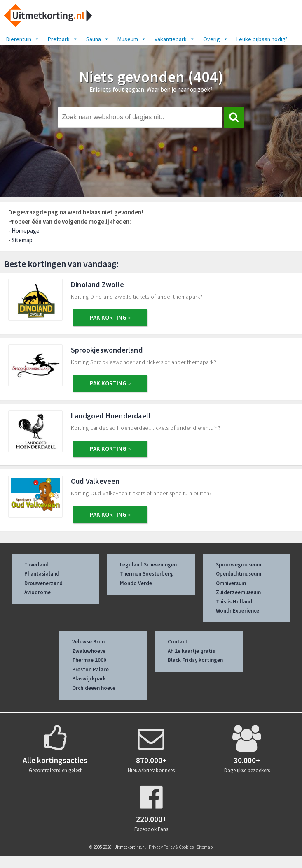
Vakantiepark (175, 39)
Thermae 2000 (89, 660)
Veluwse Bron (88, 642)
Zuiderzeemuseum (238, 592)
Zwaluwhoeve (89, 651)
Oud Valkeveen (95, 481)
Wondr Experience (238, 611)
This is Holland (234, 602)
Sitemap (22, 240)
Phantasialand (42, 574)
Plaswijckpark (89, 679)
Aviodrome (37, 592)
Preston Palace (90, 670)
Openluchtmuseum (239, 574)
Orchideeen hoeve (94, 688)
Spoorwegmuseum (239, 565)
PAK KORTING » (110, 317)
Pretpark (63, 39)
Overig (216, 39)
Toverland (36, 565)
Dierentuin (23, 39)
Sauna (98, 39)
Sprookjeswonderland (107, 350)
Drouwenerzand (43, 583)
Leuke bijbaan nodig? (262, 39)
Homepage (26, 231)
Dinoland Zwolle (97, 284)
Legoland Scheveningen (148, 565)
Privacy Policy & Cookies (171, 847)
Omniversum (231, 583)
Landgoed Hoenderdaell (111, 416)
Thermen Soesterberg (146, 574)
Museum (132, 39)
